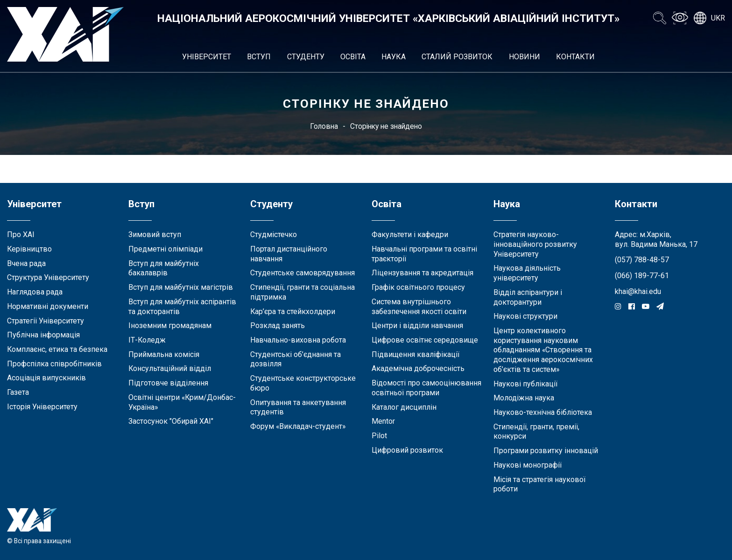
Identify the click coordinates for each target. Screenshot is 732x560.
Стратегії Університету (46, 321)
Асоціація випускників (46, 378)
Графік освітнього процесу (418, 287)
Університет (207, 57)
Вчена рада (26, 263)
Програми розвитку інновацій (546, 451)
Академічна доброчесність (418, 368)
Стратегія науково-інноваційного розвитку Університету (535, 244)
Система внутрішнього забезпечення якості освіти (419, 307)
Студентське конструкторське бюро (303, 383)
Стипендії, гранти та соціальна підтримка (303, 292)
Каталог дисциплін (404, 407)
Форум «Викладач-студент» (298, 426)
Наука (394, 57)
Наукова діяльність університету (527, 273)
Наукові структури (525, 316)
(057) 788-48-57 (642, 260)
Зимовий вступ (155, 234)
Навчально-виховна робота (298, 340)
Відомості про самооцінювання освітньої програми (426, 388)
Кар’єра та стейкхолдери (293, 311)
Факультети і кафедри (410, 234)
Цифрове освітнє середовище (425, 340)
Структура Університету (48, 277)
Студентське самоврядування (303, 273)
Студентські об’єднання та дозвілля (296, 359)
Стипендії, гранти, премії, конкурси (536, 432)
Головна (324, 126)
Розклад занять (278, 325)
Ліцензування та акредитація (422, 273)
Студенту (306, 57)
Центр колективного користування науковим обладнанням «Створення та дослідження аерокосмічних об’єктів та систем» (543, 350)
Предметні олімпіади (165, 249)
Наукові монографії (528, 465)
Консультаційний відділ (170, 368)
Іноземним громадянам (170, 325)
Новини (524, 57)
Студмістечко (274, 234)
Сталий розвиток (457, 57)
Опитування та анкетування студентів (298, 407)
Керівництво (29, 249)
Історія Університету (42, 407)
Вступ (259, 57)
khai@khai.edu (638, 291)
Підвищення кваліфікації (415, 354)
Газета (18, 392)
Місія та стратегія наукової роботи (539, 484)
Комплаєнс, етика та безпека (57, 349)
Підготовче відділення (168, 383)
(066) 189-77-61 (642, 276)
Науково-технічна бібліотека (543, 412)
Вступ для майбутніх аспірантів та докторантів (182, 307)
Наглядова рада (35, 292)
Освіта (353, 57)
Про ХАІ (21, 234)
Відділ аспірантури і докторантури (528, 297)
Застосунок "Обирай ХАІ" (171, 421)
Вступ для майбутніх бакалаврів (164, 268)
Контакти (575, 57)
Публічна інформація (43, 335)
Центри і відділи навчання (417, 325)
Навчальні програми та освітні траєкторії (424, 254)
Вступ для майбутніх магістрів (181, 287)
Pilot (379, 436)
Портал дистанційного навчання (289, 254)
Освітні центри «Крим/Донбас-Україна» (182, 402)
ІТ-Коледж (147, 340)
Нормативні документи (48, 306)
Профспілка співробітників (54, 364)
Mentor (383, 421)
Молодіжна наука (524, 398)
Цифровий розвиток (407, 450)
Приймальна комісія (164, 354)
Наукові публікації (525, 384)
